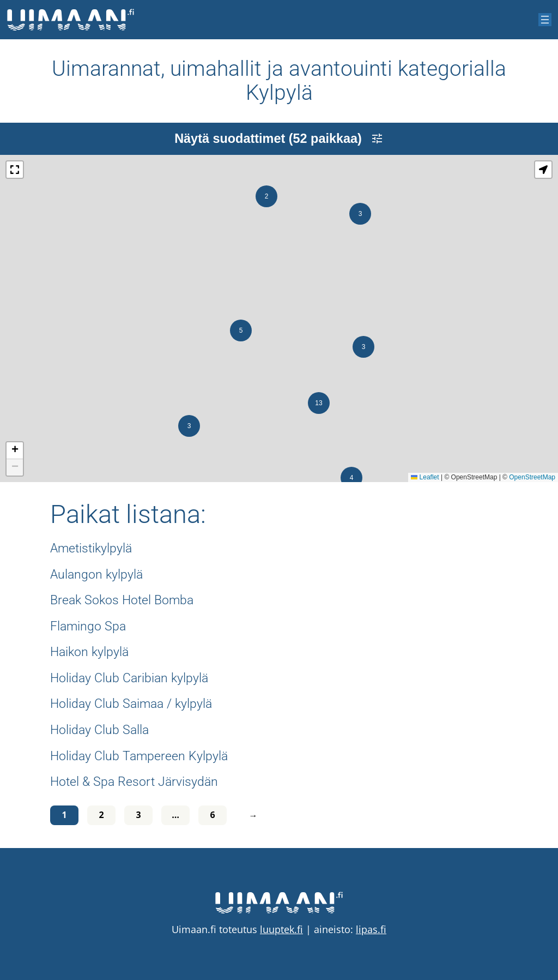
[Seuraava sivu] (251, 815)
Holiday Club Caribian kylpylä (129, 678)
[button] (363, 347)
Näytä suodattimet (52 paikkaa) (279, 139)
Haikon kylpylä (89, 652)
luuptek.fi (281, 929)
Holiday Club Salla (99, 730)
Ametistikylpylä (91, 549)
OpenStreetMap (532, 477)
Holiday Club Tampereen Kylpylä (139, 756)
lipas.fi (371, 929)
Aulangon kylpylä (96, 575)
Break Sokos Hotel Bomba (122, 600)
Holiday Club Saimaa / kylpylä (131, 704)
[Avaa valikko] (545, 20)
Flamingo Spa (88, 627)
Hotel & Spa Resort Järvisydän (134, 782)
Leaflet (425, 477)
